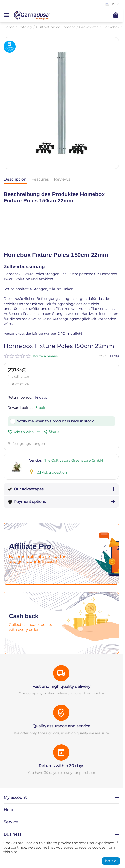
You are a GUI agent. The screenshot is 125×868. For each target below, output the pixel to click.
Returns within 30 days (61, 766)
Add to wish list (24, 432)
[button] (50, 432)
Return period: (20, 397)
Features (40, 179)
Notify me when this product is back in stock (55, 421)
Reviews (62, 179)
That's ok (111, 861)
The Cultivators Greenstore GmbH (74, 460)
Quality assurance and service (61, 726)
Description (15, 179)
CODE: (104, 356)
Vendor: (36, 460)
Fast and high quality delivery (61, 687)
